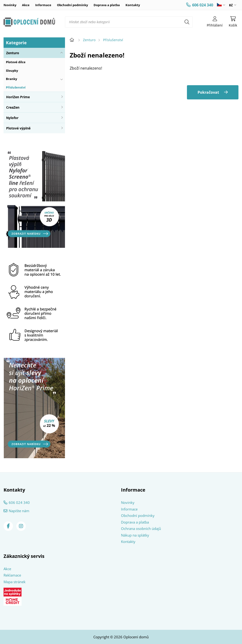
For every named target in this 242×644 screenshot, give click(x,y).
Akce (26, 5)
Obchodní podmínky (72, 5)
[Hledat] (187, 22)
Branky (11, 79)
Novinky (10, 5)
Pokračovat (208, 92)
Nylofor (12, 118)
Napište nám (19, 511)
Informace (43, 5)
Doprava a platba (107, 5)
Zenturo (13, 53)
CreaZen (13, 107)
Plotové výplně (18, 128)
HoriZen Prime (18, 97)
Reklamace (12, 575)
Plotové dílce (16, 62)
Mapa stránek (15, 582)
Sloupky (12, 71)
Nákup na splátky (135, 535)
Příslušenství (16, 87)
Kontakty (133, 5)
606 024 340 (203, 5)
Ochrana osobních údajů (141, 529)
